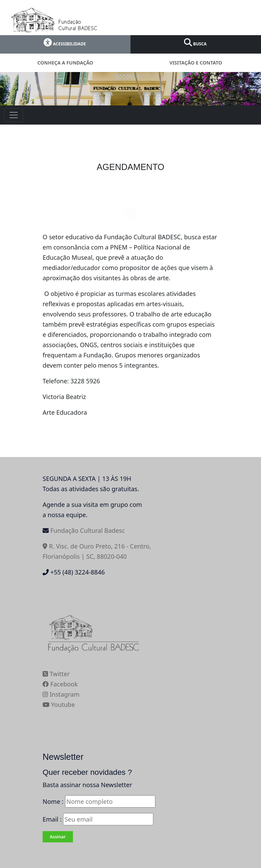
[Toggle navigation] (14, 115)
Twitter (56, 674)
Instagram (61, 694)
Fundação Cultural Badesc (88, 530)
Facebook (60, 684)
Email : (98, 819)
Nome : (53, 801)
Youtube (59, 705)
